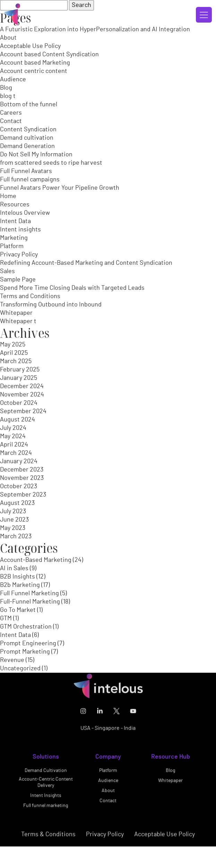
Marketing (14, 238)
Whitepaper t (18, 321)
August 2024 (18, 420)
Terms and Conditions (30, 296)
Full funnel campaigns (30, 180)
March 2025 (16, 361)
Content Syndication (28, 130)
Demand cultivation (27, 138)
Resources (15, 205)
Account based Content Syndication (49, 55)
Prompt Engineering (28, 644)
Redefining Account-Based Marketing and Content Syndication (86, 263)
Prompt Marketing (25, 652)
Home (8, 196)
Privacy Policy (19, 255)
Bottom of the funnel (29, 105)
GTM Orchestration (26, 627)
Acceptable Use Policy (30, 46)
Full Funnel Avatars (26, 171)
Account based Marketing (35, 63)
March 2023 (16, 537)
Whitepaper (16, 313)
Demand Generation (27, 146)
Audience (13, 80)
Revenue (12, 660)
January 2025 (19, 378)
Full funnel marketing (46, 809)
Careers (11, 113)
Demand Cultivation (46, 773)
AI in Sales (14, 568)
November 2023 (22, 478)
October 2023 (19, 486)
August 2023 (17, 503)
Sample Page (18, 280)
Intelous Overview (25, 213)
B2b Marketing (20, 585)
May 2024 (13, 436)
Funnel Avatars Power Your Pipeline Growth (60, 188)
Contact (11, 121)
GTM (6, 619)
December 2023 (22, 470)
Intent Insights (46, 799)
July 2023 (13, 511)
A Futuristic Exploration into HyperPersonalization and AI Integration (95, 30)
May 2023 (13, 528)
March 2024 (16, 453)
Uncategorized (20, 669)
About (8, 38)
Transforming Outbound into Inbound (51, 305)
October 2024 (19, 403)
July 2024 (13, 428)
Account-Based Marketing (36, 560)
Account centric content (34, 71)
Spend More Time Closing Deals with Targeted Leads (72, 288)
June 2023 (14, 520)
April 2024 (14, 445)
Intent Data (15, 221)
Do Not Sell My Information (36, 155)
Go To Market (18, 610)
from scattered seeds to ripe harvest (51, 163)
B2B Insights (18, 577)
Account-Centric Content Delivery (46, 785)
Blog (6, 88)
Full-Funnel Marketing (30, 602)
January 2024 (19, 461)
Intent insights (20, 230)
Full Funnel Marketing (29, 593)
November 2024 (22, 395)
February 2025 (20, 370)
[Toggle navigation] (204, 15)
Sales (7, 271)
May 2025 (13, 345)
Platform (12, 246)
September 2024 (23, 411)
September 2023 (23, 495)
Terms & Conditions (48, 837)
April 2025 (14, 353)
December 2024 (22, 386)
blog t (8, 96)
